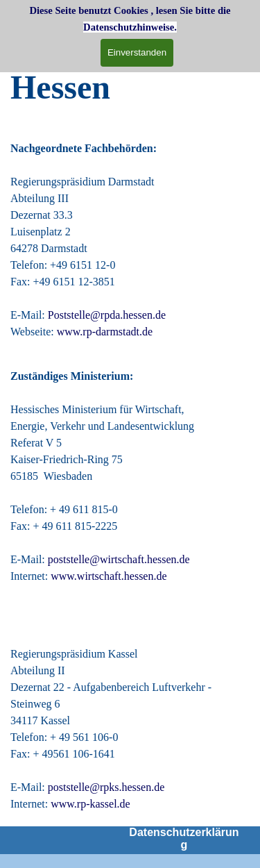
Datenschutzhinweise (129, 27)
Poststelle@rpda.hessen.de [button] (107, 315)
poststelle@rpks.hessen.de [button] (109, 787)
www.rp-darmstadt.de (105, 332)
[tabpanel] (130, 87)
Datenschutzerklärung (184, 838)
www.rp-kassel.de (90, 804)
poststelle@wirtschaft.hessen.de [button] (119, 559)
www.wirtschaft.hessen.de (109, 576)
